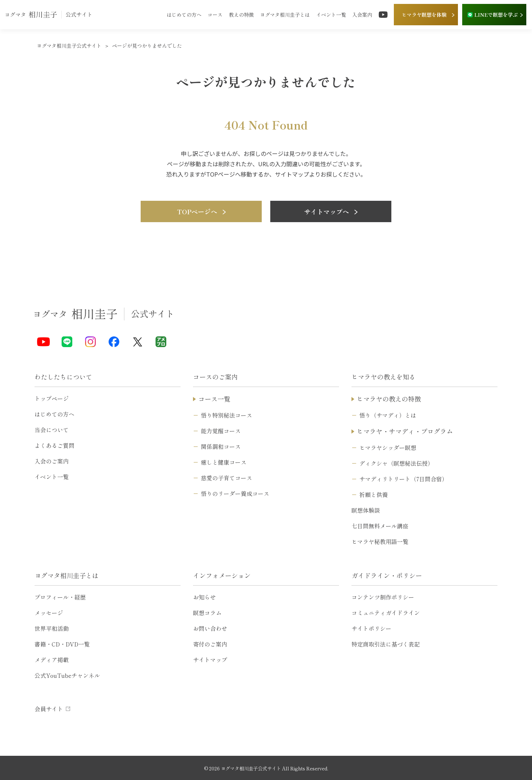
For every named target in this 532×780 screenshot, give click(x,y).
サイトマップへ (331, 212)
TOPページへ (201, 212)
